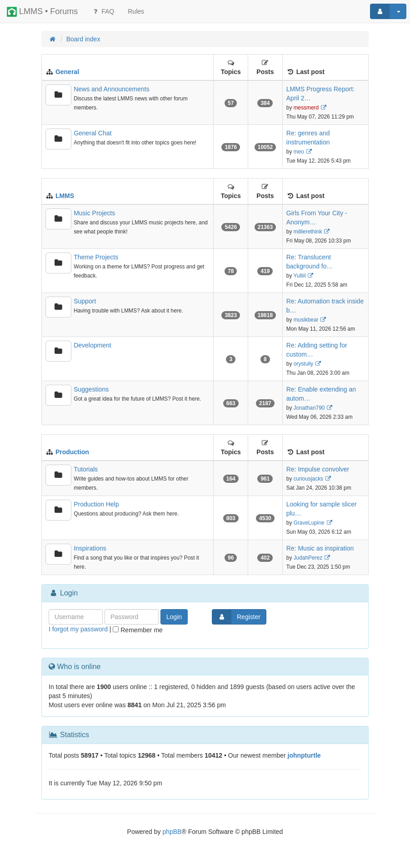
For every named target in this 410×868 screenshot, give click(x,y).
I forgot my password (78, 629)
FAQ (103, 11)
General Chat (92, 133)
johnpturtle (304, 755)
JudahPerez (308, 558)
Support (85, 301)
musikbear (306, 320)
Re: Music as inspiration (320, 548)
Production (72, 452)
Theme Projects (96, 257)
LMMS (65, 196)
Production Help (96, 504)
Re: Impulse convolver (318, 469)
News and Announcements (112, 89)
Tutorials (86, 469)
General (67, 72)
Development (92, 345)
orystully (304, 364)
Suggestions (91, 389)
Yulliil (299, 276)
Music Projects (94, 213)
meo (299, 152)
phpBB (172, 832)
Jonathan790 (309, 408)
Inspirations (90, 548)
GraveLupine (309, 523)
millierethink (308, 232)
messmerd (306, 108)
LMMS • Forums (42, 12)
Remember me (137, 630)
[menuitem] (136, 11)
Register (236, 617)
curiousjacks (308, 479)
